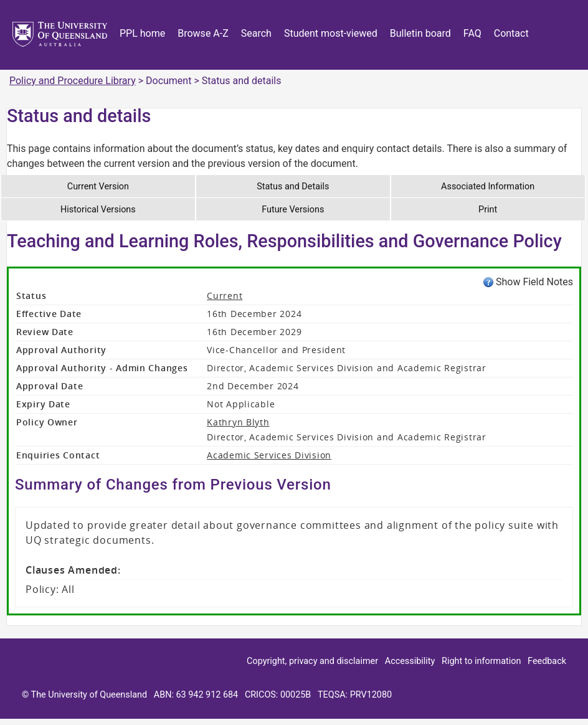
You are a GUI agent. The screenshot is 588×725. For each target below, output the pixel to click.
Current (225, 296)
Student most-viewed (331, 33)
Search (256, 33)
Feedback (547, 661)
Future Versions (293, 210)
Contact (511, 33)
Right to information (481, 661)
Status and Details (293, 187)
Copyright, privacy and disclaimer (312, 661)
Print (488, 210)
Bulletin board (420, 33)
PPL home (142, 33)
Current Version (98, 187)
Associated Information (488, 187)
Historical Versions (98, 210)
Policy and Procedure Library (73, 81)
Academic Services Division (269, 455)
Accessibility (410, 661)
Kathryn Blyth (238, 422)
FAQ (472, 33)
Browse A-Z (203, 33)
